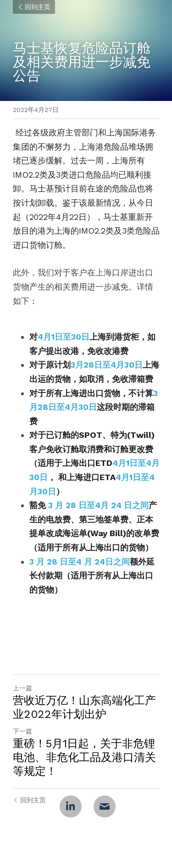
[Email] (105, 806)
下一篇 (22, 731)
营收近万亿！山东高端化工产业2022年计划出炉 (84, 707)
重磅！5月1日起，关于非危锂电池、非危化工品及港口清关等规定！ (84, 757)
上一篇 (22, 688)
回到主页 (34, 7)
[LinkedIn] (71, 806)
